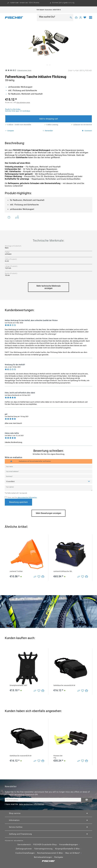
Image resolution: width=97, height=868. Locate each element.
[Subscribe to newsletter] (87, 800)
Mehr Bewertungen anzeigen (48, 513)
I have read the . (22, 497)
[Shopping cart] (76, 18)
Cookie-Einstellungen (25, 853)
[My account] (81, 18)
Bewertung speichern (19, 502)
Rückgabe (59, 857)
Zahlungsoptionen (24, 849)
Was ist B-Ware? (73, 853)
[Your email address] (48, 471)
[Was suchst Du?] (54, 17)
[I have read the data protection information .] (6, 497)
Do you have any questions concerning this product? (9, 217)
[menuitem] (91, 18)
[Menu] (91, 18)
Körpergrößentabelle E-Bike (67, 849)
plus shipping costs (23, 102)
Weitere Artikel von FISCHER (17, 217)
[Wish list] (85, 18)
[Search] (71, 18)
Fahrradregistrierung (43, 849)
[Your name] (48, 467)
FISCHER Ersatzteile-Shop (45, 845)
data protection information (27, 497)
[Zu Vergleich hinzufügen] (35, 577)
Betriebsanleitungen (43, 857)
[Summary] (48, 476)
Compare (9, 131)
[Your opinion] (48, 488)
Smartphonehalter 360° (19, 685)
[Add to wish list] (39, 577)
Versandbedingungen (68, 845)
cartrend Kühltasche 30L (63, 571)
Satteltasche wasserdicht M (64, 685)
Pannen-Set (58, 757)
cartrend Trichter (16, 571)
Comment (87, 131)
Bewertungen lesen (24, 70)
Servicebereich (24, 845)
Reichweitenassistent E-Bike (50, 853)
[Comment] (48, 482)
